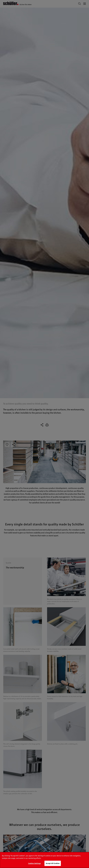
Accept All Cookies (53, 865)
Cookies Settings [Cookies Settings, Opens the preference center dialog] (34, 865)
